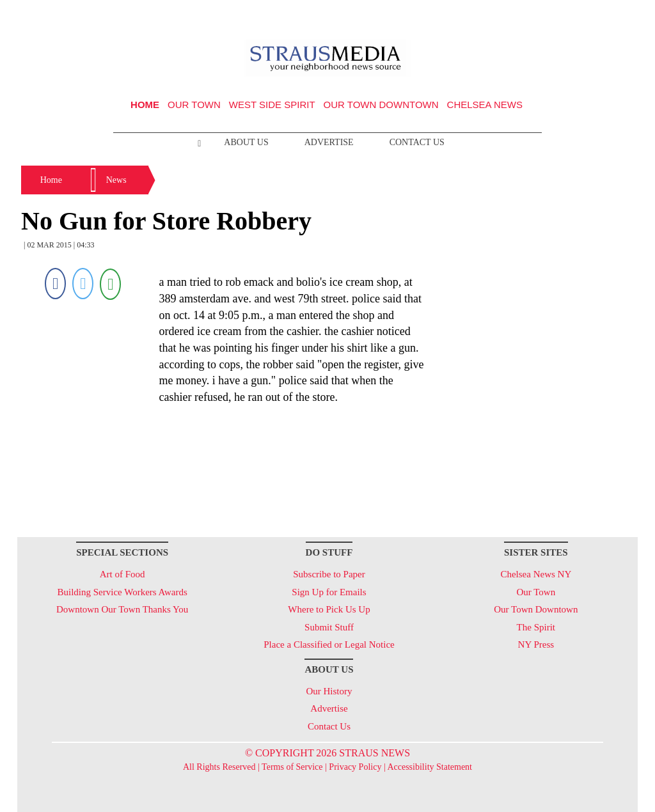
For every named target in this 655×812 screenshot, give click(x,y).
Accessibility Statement (430, 767)
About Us (246, 142)
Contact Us (417, 142)
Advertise (329, 142)
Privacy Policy (355, 767)
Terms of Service (292, 767)
